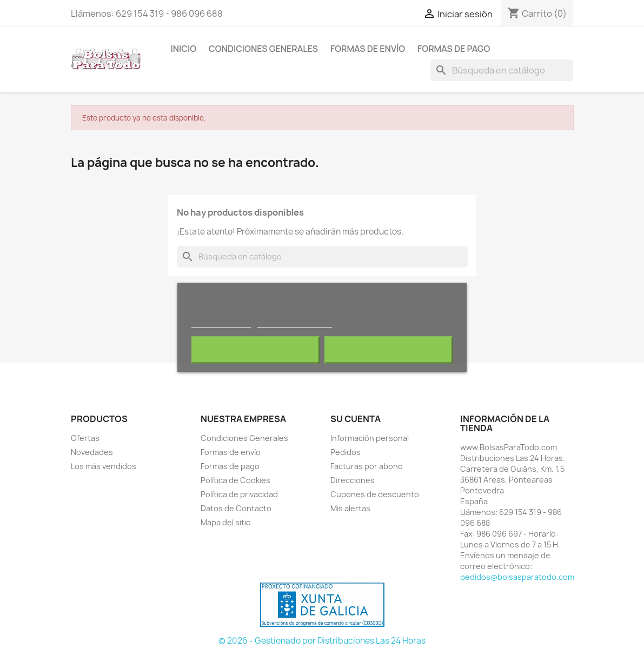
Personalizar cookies (295, 323)
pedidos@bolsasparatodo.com (517, 577)
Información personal (370, 438)
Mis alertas (350, 508)
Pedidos (346, 452)
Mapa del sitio (226, 522)
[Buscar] (502, 70)
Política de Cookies (235, 480)
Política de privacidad (239, 494)
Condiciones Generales (263, 49)
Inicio (184, 49)
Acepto (389, 350)
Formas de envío (368, 49)
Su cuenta (356, 419)
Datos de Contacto (236, 508)
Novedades (92, 452)
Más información (221, 323)
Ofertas (85, 438)
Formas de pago (454, 49)
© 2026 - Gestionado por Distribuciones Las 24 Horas (322, 641)
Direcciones (353, 480)
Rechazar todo (255, 350)
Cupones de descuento (375, 494)
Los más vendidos (104, 466)
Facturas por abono (367, 466)
